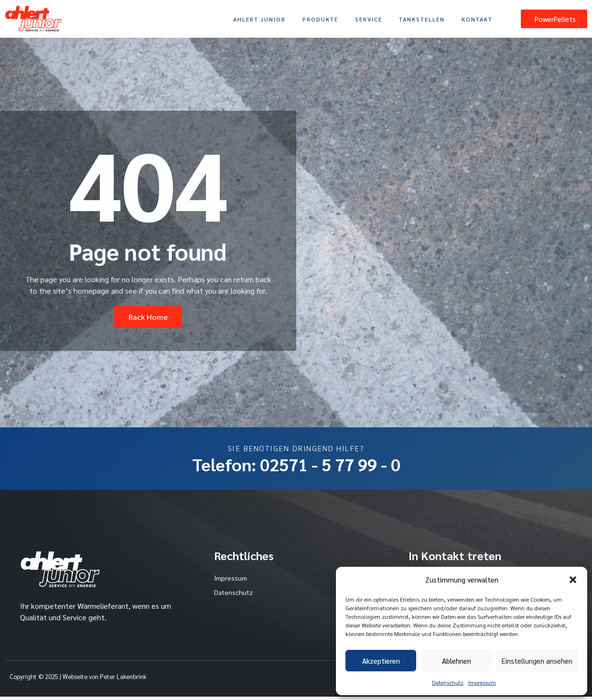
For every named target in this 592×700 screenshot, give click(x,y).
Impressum (482, 682)
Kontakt (477, 19)
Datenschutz (448, 682)
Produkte (320, 19)
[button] (573, 580)
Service (369, 19)
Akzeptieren (381, 661)
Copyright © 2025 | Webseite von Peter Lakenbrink (78, 680)
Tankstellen (422, 19)
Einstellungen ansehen (537, 661)
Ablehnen (457, 661)
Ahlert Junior (259, 19)
